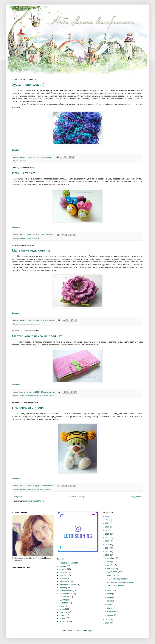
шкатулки (63, 612)
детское (30, 238)
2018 (107, 534)
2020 (107, 527)
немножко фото (66, 591)
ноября (111, 562)
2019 (107, 530)
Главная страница (77, 497)
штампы (63, 615)
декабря (111, 558)
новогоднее (64, 597)
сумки (46, 396)
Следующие (18, 497)
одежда (63, 600)
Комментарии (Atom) (35, 501)
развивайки (64, 603)
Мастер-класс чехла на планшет (37, 336)
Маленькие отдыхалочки (31, 250)
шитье (51, 396)
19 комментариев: (48, 320)
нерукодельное (66, 594)
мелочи (36, 238)
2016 (107, 541)
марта (110, 608)
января (111, 615)
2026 (107, 516)
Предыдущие (137, 497)
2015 (107, 545)
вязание (23, 161)
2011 (107, 619)
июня (110, 597)
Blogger (89, 631)
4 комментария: (47, 157)
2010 (107, 623)
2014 (107, 548)
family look (64, 621)
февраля (111, 611)
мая (109, 601)
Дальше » (16, 150)
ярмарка (63, 618)
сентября (112, 569)
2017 (107, 537)
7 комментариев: (48, 486)
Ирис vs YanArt (23, 173)
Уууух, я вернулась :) (28, 85)
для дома (63, 572)
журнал (23, 396)
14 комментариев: (48, 392)
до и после (64, 575)
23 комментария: (48, 235)
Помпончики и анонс (28, 408)
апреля (111, 604)
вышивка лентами (67, 563)
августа (111, 590)
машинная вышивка (68, 584)
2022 (107, 520)
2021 (107, 523)
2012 (107, 555)
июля (110, 594)
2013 (107, 551)
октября (111, 565)
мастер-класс (31, 396)
